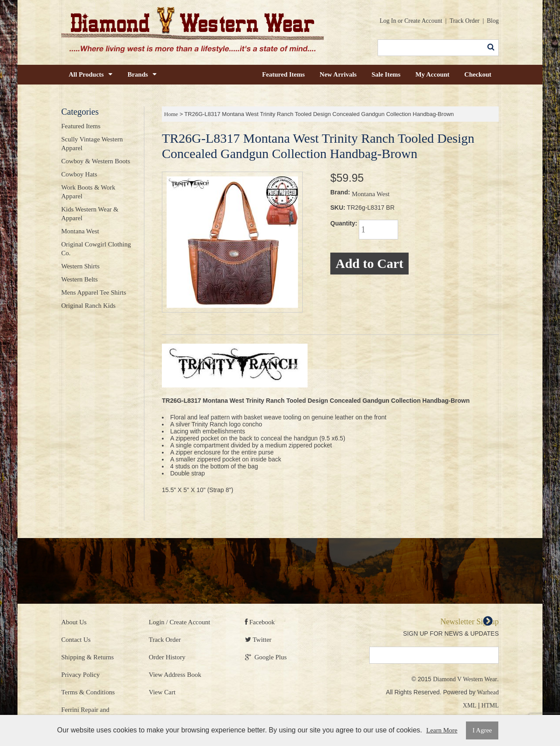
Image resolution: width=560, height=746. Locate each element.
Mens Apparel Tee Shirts (94, 292)
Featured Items (283, 74)
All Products (91, 74)
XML (470, 706)
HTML (490, 706)
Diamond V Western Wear (465, 679)
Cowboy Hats (79, 174)
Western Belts (79, 279)
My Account (432, 74)
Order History (167, 657)
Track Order (465, 21)
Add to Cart (369, 263)
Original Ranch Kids (88, 306)
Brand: (340, 192)
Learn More (442, 730)
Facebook (260, 622)
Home (171, 114)
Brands (142, 74)
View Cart (162, 692)
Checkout (478, 74)
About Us (74, 622)
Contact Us (76, 640)
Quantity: (344, 223)
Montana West (371, 194)
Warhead (488, 692)
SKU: (338, 208)
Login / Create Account (179, 622)
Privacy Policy (80, 675)
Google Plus (266, 657)
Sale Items (386, 74)
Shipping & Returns (87, 657)
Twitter (258, 640)
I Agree (482, 730)
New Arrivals (338, 74)
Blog (493, 21)
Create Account (423, 21)
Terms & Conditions (88, 692)
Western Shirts (80, 266)
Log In (388, 21)
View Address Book (175, 675)
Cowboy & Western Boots (96, 161)
